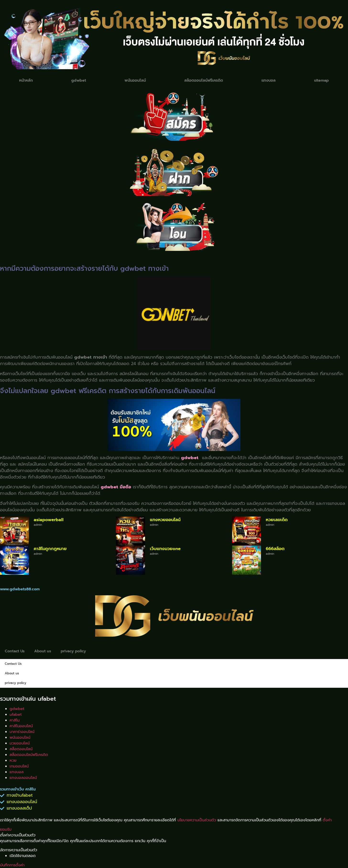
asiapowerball (49, 520)
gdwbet (79, 80)
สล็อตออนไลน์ (21, 749)
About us (43, 651)
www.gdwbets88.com (20, 589)
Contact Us (15, 651)
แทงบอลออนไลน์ (23, 778)
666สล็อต (275, 549)
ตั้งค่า (327, 820)
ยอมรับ (6, 829)
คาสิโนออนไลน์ (21, 726)
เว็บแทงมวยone (165, 549)
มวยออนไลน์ (20, 743)
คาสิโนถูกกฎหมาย (50, 549)
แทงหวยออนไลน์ (165, 520)
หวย (13, 761)
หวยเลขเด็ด (277, 520)
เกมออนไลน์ (19, 766)
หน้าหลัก (26, 80)
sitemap (321, 80)
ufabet (16, 715)
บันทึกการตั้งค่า (12, 865)
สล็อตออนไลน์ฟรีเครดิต (204, 80)
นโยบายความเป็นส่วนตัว (197, 820)
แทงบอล (269, 80)
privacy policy (75, 651)
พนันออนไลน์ (135, 80)
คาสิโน (15, 720)
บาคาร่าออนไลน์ (22, 732)
